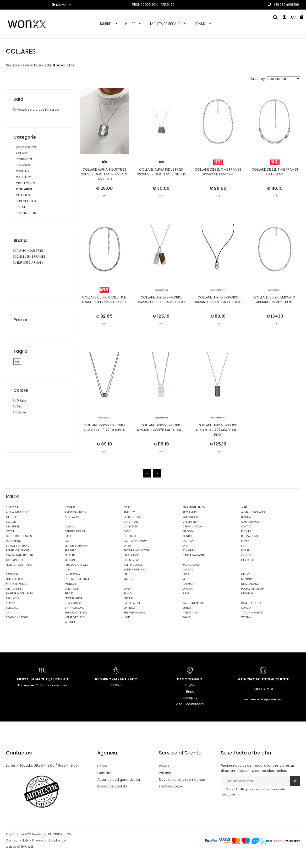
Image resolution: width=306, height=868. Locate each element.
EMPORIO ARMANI (76, 559)
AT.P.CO (11, 530)
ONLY (127, 602)
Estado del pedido (112, 800)
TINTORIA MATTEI (252, 626)
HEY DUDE (247, 573)
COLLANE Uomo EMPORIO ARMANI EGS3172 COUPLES (104, 461)
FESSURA (71, 564)
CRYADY (246, 540)
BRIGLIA (246, 530)
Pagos (164, 780)
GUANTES (23, 195)
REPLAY (11, 616)
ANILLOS (22, 153)
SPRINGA (129, 621)
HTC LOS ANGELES (76, 578)
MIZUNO (247, 592)
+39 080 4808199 (286, 4)
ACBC (127, 521)
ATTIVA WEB (25, 860)
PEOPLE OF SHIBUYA (254, 602)
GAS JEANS (131, 569)
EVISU (127, 559)
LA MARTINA (72, 588)
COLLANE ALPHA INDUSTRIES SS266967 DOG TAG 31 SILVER (161, 176)
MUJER (130, 24)
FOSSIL (246, 564)
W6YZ (186, 631)
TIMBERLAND (190, 626)
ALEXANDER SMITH (194, 521)
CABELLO (22, 171)
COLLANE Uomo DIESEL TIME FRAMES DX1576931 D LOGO (104, 329)
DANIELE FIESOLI (75, 545)
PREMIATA (247, 607)
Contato (104, 786)
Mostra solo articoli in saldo (36, 110)
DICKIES (246, 545)
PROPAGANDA (74, 612)
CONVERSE (131, 540)
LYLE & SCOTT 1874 (77, 592)
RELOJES (22, 207)
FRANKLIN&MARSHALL (20, 569)
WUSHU (70, 635)
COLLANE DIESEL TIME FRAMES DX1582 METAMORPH (218, 176)
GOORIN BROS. (15, 573)
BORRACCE (24, 159)
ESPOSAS (23, 165)
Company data (18, 854)
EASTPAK (188, 554)
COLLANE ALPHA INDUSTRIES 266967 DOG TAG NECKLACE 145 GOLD (104, 179)
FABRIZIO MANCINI (18, 564)
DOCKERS (130, 549)
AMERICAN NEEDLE (76, 526)
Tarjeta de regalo (165, 24)
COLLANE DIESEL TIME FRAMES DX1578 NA (275, 176)
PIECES (69, 607)
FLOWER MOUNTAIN (136, 564)
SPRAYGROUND (75, 621)
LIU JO (245, 588)
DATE (127, 545)
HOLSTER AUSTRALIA (19, 578)
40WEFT (70, 521)
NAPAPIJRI (189, 597)
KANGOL (188, 583)
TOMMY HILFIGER (17, 631)
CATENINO (24, 177)
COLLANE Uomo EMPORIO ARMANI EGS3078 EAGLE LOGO (161, 461)
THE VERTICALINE (134, 626)
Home (102, 780)
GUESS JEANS (132, 573)
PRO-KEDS (13, 612)
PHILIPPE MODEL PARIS (20, 607)
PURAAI (128, 612)
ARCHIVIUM (190, 526)
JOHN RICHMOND (135, 583)
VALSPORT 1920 (75, 631)
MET (185, 592)
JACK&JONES (191, 578)
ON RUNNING (14, 602)
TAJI (9, 626)
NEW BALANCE (250, 597)
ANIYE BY (129, 526)
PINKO (128, 607)
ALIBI (244, 521)
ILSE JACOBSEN (133, 578)
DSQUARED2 (14, 554)
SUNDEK (246, 621)
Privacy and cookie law (49, 854)
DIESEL (69, 549)
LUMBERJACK (14, 592)
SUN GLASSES (26, 201)
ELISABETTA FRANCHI (19, 559)
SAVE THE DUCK (251, 616)
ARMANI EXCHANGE (254, 526)
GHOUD (246, 569)
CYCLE (10, 545)
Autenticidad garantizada (119, 793)
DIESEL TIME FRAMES (19, 549)
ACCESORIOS (26, 147)
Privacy (165, 786)
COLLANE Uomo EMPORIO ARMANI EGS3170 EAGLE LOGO (218, 329)
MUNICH (70, 597)
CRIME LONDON (192, 540)
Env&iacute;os (171, 800)
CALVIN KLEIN (191, 535)
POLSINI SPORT (27, 213)
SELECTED (12, 621)
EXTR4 (186, 559)
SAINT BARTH (132, 616)
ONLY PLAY (72, 602)
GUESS (187, 573)
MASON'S (130, 592)
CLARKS (70, 540)
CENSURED (13, 540)
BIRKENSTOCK (133, 530)
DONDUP (188, 549)
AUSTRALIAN (73, 530)
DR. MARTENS (250, 549)
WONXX (246, 631)
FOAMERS (189, 564)
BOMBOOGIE (190, 530)
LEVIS (186, 588)
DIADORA (188, 545)
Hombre (105, 24)
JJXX (68, 583)
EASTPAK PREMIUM (135, 554)
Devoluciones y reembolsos (182, 793)
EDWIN (245, 554)
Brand (200, 24)
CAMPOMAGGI (251, 535)
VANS (127, 631)
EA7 (67, 554)
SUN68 (187, 621)
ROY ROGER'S (74, 616)
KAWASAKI (13, 588)
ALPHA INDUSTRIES (18, 526)
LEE (126, 588)
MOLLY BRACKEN (17, 597)
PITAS (186, 607)
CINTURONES (25, 183)
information (229, 808)
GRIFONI (70, 573)
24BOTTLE (12, 521)
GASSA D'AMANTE (194, 569)
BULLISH (11, 535)
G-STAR (70, 569)
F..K (243, 559)
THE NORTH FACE (76, 626)
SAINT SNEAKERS (193, 616)
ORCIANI (188, 602)
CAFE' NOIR (131, 535)
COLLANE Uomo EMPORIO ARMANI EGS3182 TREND (275, 329)
